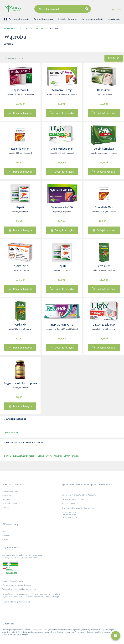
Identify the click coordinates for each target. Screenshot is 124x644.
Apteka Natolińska (12, 28)
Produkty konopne (68, 19)
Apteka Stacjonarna (44, 19)
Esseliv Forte (20, 266)
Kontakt (6, 507)
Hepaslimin (104, 90)
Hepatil (20, 207)
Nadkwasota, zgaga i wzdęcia (24, 456)
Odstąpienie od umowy (12, 503)
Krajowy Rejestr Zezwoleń (13, 581)
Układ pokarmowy (11, 432)
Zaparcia (67, 456)
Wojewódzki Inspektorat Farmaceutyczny (20, 589)
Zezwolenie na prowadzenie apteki (17, 585)
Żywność (75, 456)
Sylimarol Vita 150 (62, 207)
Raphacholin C (20, 90)
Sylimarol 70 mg (62, 90)
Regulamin (7, 495)
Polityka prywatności (11, 491)
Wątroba (54, 28)
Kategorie (6, 535)
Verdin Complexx (104, 149)
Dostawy (6, 499)
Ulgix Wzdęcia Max (62, 149)
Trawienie (58, 456)
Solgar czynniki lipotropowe (20, 383)
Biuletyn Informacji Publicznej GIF (16, 602)
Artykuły (6, 539)
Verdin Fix (104, 266)
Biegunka (8, 456)
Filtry (114, 58)
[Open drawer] (119, 9)
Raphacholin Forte (62, 325)
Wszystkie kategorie (17, 19)
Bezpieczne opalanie (92, 19)
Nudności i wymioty (44, 456)
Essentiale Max (20, 149)
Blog (4, 531)
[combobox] (63, 9)
